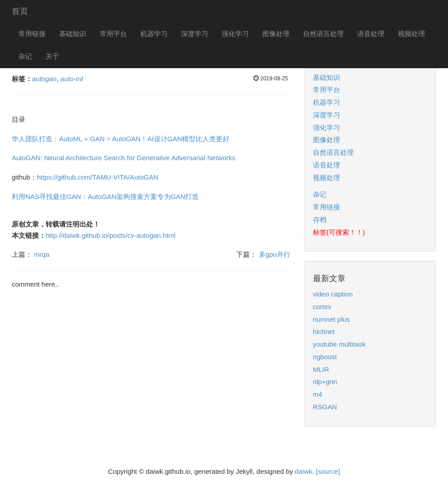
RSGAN (325, 407)
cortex (322, 307)
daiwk (303, 471)
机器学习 (154, 34)
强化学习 (235, 34)
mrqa (42, 254)
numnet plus (331, 319)
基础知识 (73, 34)
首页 (20, 11)
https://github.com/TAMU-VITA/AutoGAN (98, 177)
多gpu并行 (275, 254)
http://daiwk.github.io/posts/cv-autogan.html (111, 235)
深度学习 (195, 34)
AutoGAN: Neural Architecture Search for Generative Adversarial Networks (124, 158)
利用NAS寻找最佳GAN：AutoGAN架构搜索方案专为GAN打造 (105, 197)
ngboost (325, 357)
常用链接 (32, 34)
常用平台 (113, 34)
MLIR (321, 369)
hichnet (324, 331)
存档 (320, 220)
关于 (52, 56)
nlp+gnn (325, 382)
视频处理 (411, 34)
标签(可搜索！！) (339, 232)
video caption (333, 294)
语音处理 (371, 34)
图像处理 (276, 34)
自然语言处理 (323, 34)
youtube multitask (339, 344)
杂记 (25, 56)
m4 (318, 394)
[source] (328, 471)
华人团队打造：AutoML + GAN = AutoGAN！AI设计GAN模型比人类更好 (121, 139)
